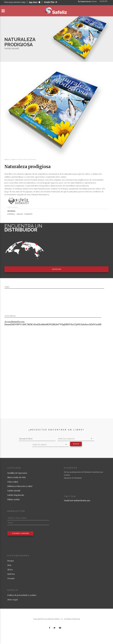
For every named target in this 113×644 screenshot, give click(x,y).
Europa (11, 561)
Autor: (7, 159)
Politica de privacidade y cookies (22, 595)
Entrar (94, 2)
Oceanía (11, 578)
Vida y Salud (13, 482)
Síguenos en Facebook (73, 478)
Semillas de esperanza (17, 473)
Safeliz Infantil (12, 49)
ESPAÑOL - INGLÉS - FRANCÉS (20, 214)
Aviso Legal (12, 600)
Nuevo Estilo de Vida (16, 477)
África (10, 570)
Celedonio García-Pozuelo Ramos (23, 159)
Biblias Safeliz (14, 499)
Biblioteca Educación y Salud (20, 486)
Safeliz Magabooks (16, 495)
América (11, 574)
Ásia (9, 565)
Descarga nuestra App (15, 2)
